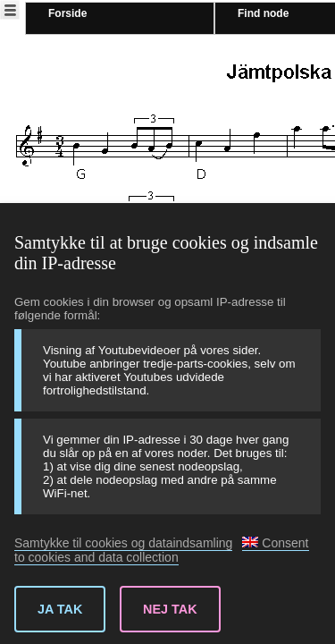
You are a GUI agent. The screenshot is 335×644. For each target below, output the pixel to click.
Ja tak (60, 609)
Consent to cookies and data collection (162, 550)
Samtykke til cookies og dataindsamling (123, 543)
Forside (67, 13)
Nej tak (170, 609)
